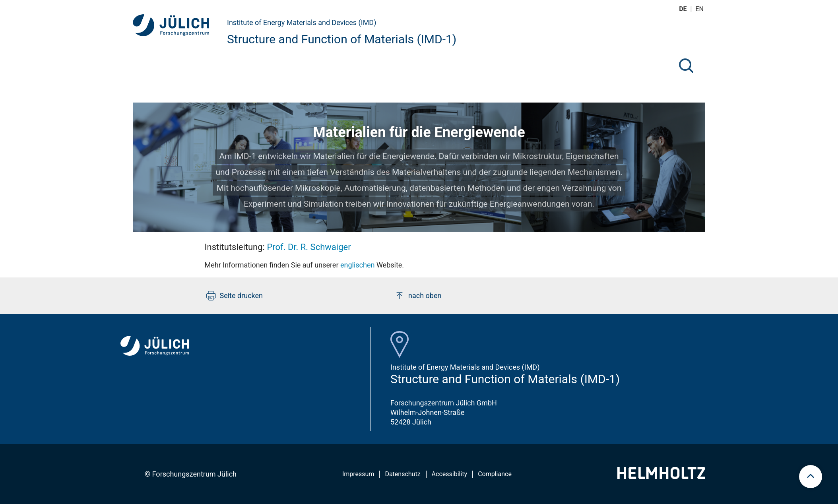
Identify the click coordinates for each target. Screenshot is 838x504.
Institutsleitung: (278, 247)
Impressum (358, 474)
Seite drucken (235, 296)
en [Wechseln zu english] (700, 9)
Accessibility (450, 474)
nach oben (418, 296)
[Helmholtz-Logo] (661, 476)
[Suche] (686, 66)
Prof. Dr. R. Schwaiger (309, 247)
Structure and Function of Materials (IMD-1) (342, 39)
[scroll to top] (811, 477)
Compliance (495, 474)
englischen (357, 265)
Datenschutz (403, 474)
